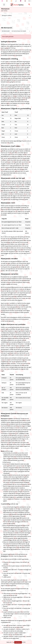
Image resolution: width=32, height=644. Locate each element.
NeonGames (18, 642)
